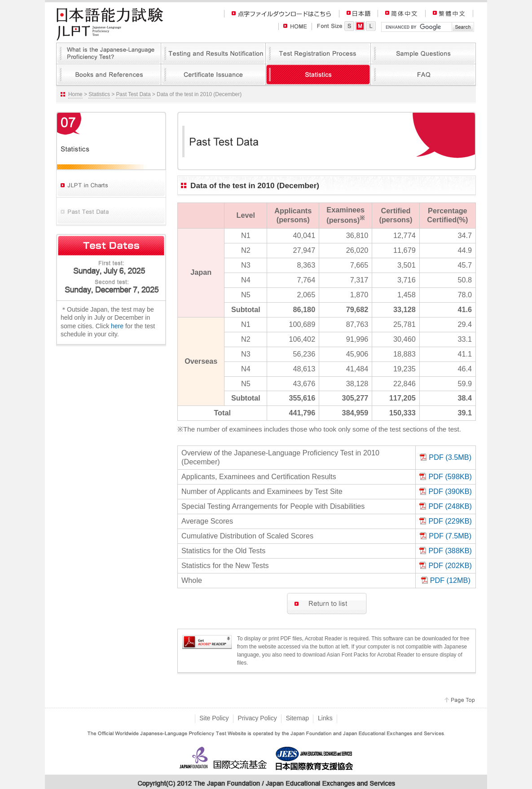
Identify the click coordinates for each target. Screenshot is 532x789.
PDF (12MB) (450, 580)
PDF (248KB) (450, 506)
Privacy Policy (257, 718)
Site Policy (214, 718)
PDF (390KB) (450, 491)
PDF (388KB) (450, 551)
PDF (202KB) (450, 565)
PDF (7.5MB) (450, 536)
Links (325, 718)
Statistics (99, 94)
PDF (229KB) (450, 521)
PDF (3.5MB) (450, 457)
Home (75, 94)
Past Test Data (133, 94)
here (117, 326)
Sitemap (297, 718)
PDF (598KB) (450, 476)
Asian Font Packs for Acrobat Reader (371, 655)
